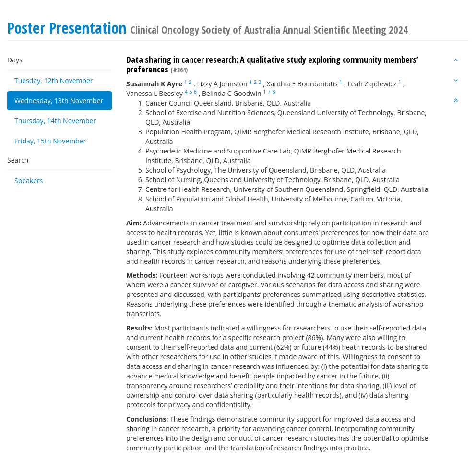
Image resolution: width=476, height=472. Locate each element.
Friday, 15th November (50, 141)
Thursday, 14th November (55, 121)
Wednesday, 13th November (59, 100)
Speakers (29, 181)
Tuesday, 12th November (54, 80)
